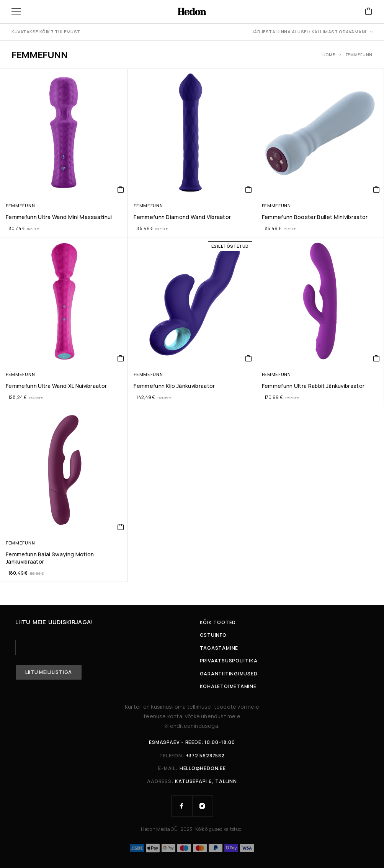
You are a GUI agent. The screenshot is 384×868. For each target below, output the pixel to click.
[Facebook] (182, 806)
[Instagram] (203, 806)
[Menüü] (16, 11)
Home (329, 55)
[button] (121, 190)
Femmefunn (20, 205)
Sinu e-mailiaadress (73, 643)
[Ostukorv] (369, 12)
